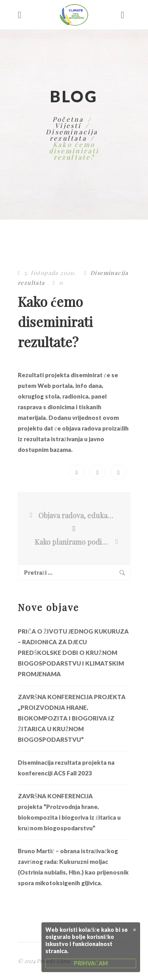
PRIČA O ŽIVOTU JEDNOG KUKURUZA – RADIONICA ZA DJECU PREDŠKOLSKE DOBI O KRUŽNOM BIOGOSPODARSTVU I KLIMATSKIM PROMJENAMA (73, 653)
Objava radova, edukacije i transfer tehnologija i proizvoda (76, 515)
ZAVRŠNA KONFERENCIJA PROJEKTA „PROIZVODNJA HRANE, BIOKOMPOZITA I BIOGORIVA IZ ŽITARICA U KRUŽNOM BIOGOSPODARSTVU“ (72, 718)
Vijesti (68, 125)
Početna (68, 119)
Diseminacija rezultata (72, 135)
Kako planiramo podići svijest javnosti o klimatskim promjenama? (74, 542)
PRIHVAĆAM (91, 963)
